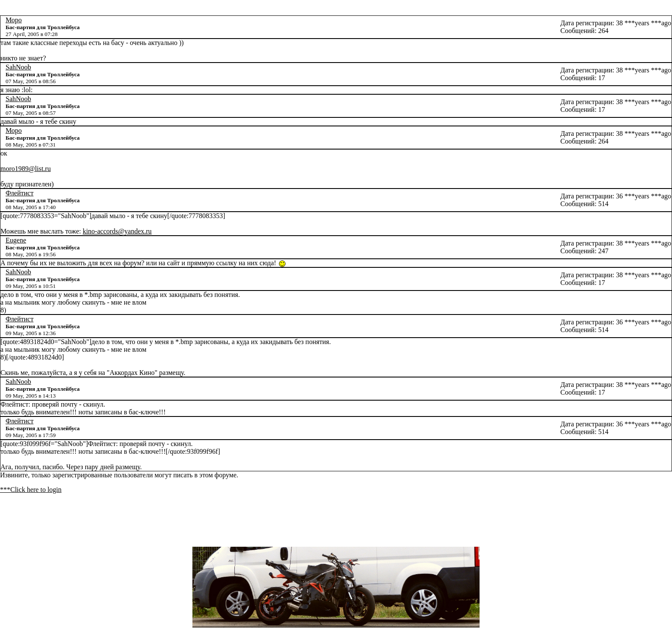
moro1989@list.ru (25, 169)
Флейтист (19, 193)
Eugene (16, 240)
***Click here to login (31, 490)
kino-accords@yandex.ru (117, 231)
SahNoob (18, 67)
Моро (14, 20)
